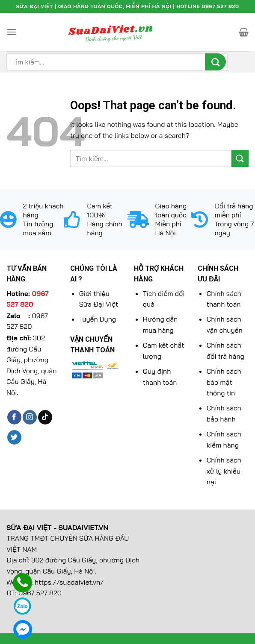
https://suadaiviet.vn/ (69, 582)
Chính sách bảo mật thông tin (224, 382)
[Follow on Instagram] (30, 417)
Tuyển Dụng (98, 319)
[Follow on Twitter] (14, 437)
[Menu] (12, 32)
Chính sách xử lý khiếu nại (224, 471)
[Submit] (215, 62)
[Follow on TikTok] (45, 417)
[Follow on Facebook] (14, 417)
